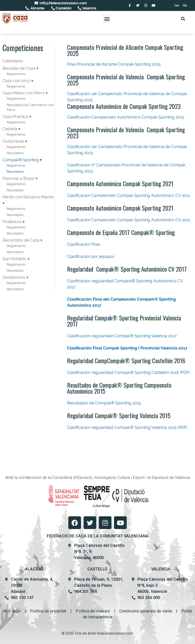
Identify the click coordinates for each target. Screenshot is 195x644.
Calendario (13, 61)
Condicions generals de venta (146, 611)
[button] (107, 19)
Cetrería (10, 129)
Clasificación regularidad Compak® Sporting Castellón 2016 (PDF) (128, 372)
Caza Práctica (15, 117)
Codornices (13, 141)
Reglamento (16, 74)
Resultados (15, 153)
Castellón (63, 8)
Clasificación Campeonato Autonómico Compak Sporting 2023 (126, 117)
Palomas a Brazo (19, 178)
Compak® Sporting (21, 160)
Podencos (12, 222)
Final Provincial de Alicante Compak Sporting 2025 (114, 64)
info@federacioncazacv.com (63, 3)
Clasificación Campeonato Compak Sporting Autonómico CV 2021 (129, 195)
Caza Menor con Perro (24, 93)
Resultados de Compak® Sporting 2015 (104, 403)
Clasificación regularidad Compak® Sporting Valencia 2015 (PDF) (127, 427)
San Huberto (14, 259)
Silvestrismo (14, 277)
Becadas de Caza (19, 68)
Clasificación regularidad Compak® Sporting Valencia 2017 (122, 336)
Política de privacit (46, 611)
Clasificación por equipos (91, 257)
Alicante (37, 8)
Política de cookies (93, 611)
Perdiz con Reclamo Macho (28, 197)
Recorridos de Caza (21, 240)
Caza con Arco (16, 81)
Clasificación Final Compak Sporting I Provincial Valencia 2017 (127, 348)
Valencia (89, 8)
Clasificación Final (84, 244)
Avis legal (12, 611)
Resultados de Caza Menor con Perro (30, 107)
